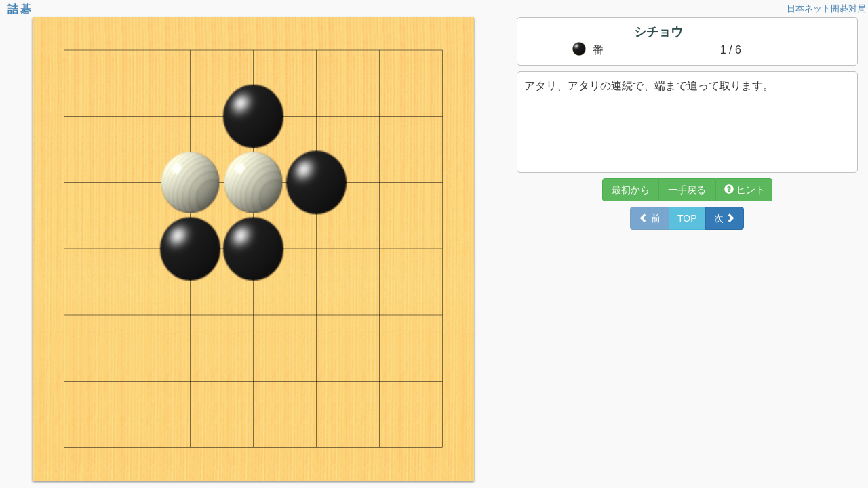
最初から (631, 190)
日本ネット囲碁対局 (826, 8)
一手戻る (687, 190)
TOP (687, 218)
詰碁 (20, 9)
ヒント (745, 190)
